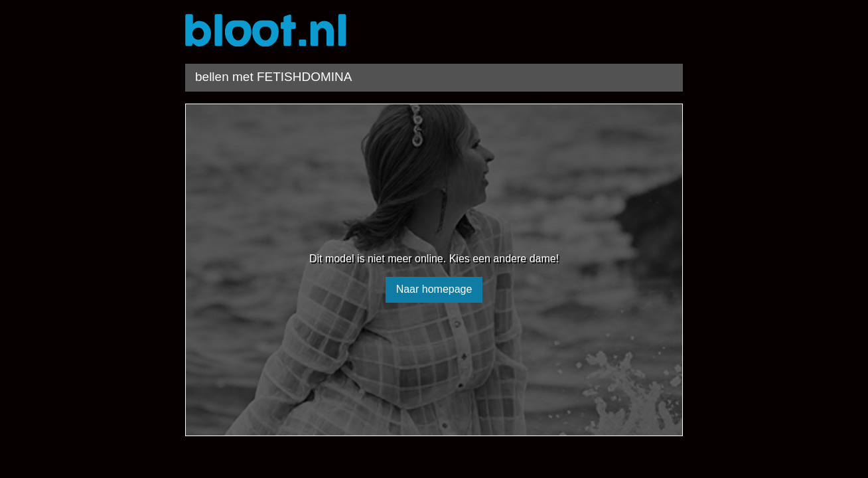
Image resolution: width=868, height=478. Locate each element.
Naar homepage (434, 289)
